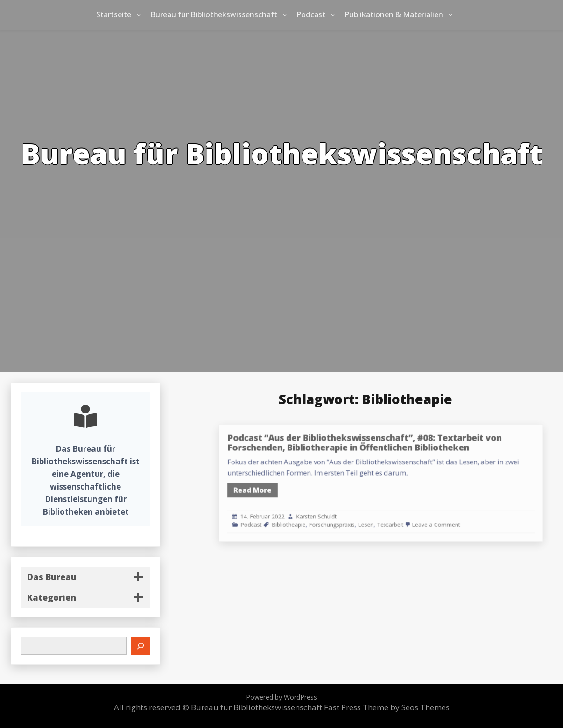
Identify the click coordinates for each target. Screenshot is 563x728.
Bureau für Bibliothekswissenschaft (214, 14)
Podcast (311, 14)
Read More (293, 489)
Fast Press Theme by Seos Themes (387, 707)
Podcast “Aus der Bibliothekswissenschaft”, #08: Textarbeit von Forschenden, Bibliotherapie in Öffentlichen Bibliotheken (385, 450)
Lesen (387, 517)
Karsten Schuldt (346, 510)
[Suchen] (141, 646)
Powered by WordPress (281, 697)
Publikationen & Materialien (394, 14)
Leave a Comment (444, 517)
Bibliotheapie (323, 517)
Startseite (114, 14)
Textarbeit (406, 517)
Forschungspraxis (359, 517)
